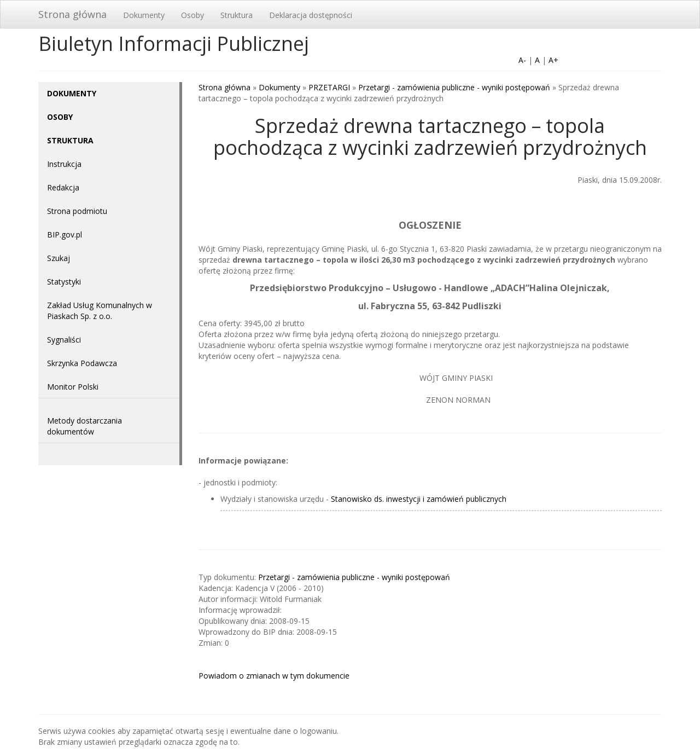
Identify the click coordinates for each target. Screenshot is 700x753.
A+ (553, 60)
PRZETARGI (329, 87)
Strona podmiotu (77, 211)
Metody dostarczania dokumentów (84, 426)
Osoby (192, 15)
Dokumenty (144, 15)
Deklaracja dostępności (311, 15)
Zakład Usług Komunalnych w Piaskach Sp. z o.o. (100, 311)
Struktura (237, 15)
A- (522, 60)
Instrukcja (64, 164)
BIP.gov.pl (65, 234)
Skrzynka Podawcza (82, 363)
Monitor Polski (73, 387)
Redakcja (63, 187)
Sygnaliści (64, 340)
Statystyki (64, 282)
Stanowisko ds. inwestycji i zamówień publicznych (419, 499)
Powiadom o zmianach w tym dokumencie (274, 676)
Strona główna (72, 14)
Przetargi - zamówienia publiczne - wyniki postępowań (454, 87)
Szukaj (59, 258)
